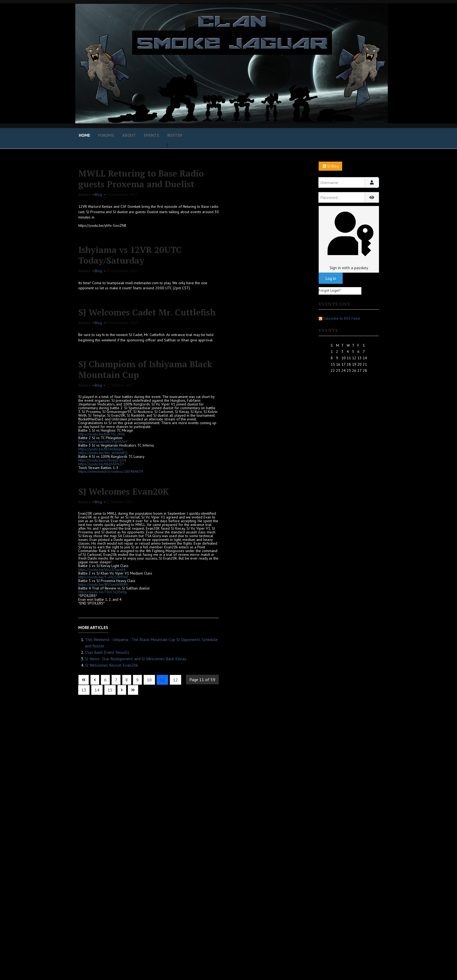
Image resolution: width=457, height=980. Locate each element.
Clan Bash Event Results (107, 652)
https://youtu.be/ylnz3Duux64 (102, 569)
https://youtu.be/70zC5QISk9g (102, 592)
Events (152, 135)
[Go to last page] (133, 690)
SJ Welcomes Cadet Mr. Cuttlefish (147, 312)
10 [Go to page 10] (149, 680)
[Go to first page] (84, 680)
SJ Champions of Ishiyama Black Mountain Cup (145, 369)
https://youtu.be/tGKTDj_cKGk (101, 434)
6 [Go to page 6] (105, 680)
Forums (106, 135)
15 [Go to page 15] (110, 690)
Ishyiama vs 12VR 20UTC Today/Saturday (130, 255)
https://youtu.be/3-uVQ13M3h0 (103, 577)
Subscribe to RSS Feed (339, 318)
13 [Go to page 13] (84, 690)
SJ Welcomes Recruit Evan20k (112, 665)
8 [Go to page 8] (127, 680)
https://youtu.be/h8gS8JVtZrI (101, 464)
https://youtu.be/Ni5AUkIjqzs (101, 449)
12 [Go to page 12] (175, 680)
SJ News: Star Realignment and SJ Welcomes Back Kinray (136, 659)
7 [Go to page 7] (116, 680)
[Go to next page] (122, 690)
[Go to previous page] (95, 680)
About (129, 135)
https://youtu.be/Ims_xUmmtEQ (103, 453)
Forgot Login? (330, 290)
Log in (331, 278)
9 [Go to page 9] (137, 680)
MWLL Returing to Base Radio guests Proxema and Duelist (141, 179)
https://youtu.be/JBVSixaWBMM (103, 584)
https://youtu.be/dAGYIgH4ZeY (103, 442)
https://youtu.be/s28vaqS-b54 (102, 460)
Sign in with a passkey (349, 239)
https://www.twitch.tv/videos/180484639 (111, 471)
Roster (175, 135)
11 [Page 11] (162, 680)
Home (84, 135)
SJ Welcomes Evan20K (124, 491)
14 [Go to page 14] (97, 690)
